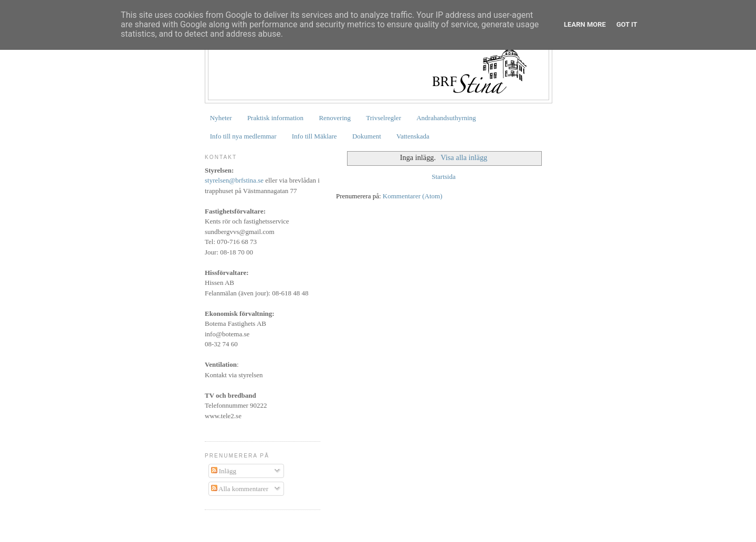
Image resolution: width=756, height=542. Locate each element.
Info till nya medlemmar (243, 136)
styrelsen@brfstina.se (234, 180)
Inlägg (224, 471)
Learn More (585, 24)
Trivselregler (384, 118)
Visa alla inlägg (464, 157)
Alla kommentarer (240, 489)
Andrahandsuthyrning (446, 118)
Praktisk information (275, 118)
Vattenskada (413, 136)
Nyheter (221, 118)
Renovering (335, 118)
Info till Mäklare (314, 136)
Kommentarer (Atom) (413, 196)
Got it (627, 24)
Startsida (444, 177)
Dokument (367, 136)
